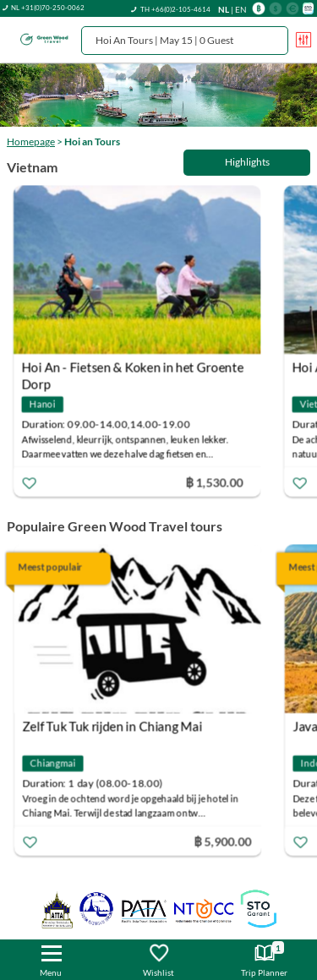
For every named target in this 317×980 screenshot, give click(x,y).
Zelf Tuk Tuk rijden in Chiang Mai (115, 727)
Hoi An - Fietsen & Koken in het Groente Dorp (135, 369)
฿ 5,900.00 (225, 841)
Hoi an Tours (92, 142)
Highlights (247, 162)
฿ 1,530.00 (217, 481)
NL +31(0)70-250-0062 (48, 8)
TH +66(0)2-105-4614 (175, 9)
